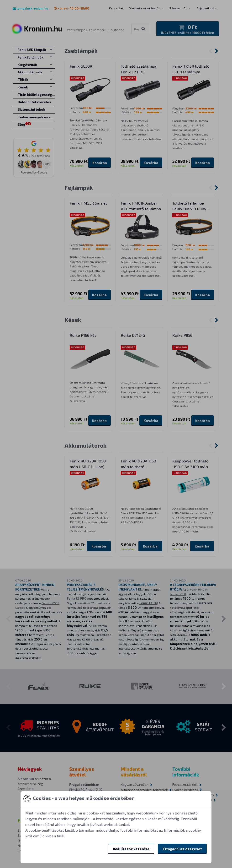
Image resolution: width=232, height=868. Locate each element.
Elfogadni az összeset (182, 849)
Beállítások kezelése (131, 849)
